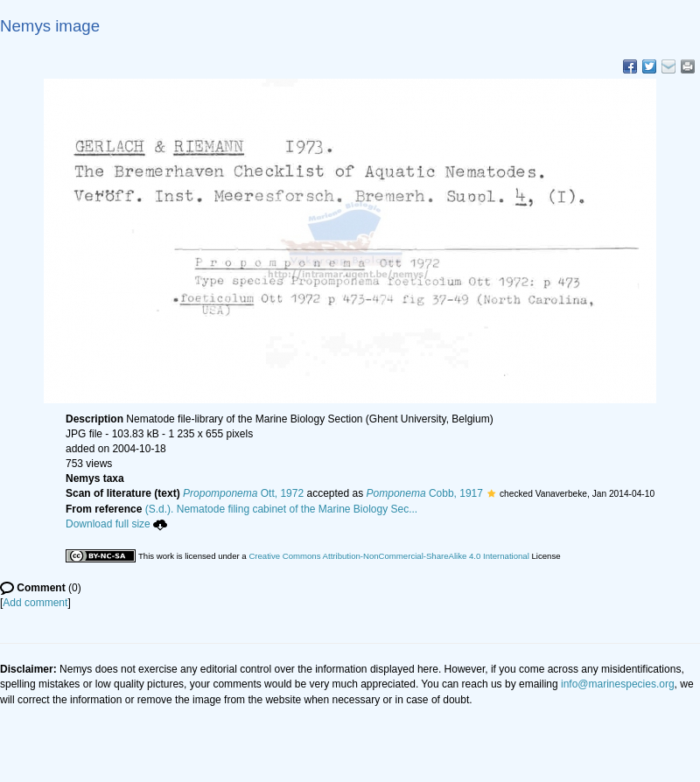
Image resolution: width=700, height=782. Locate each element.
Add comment (35, 603)
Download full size (116, 524)
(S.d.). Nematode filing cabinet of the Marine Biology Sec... (282, 509)
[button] (491, 493)
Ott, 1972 (243, 493)
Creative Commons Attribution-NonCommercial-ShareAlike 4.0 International (388, 556)
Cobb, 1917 (425, 493)
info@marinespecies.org (618, 684)
